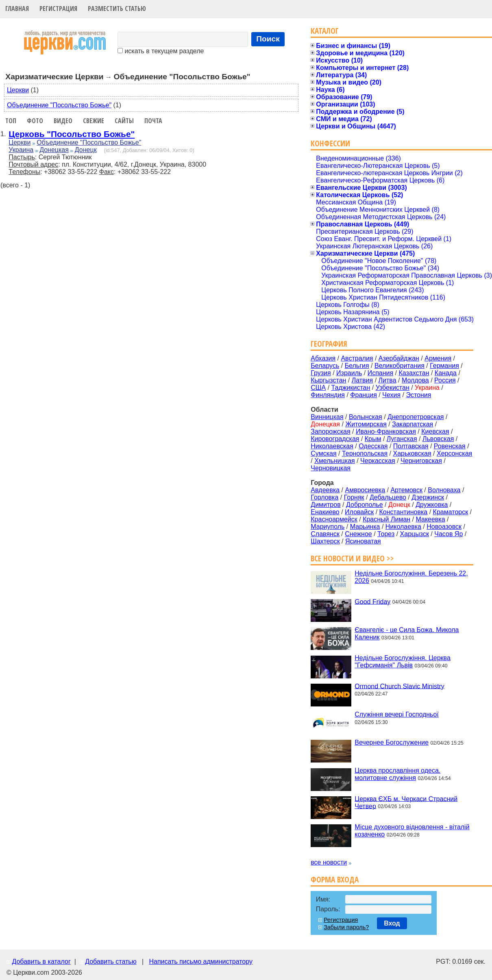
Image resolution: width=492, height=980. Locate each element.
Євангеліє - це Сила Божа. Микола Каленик (407, 633)
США (318, 388)
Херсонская (454, 453)
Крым (373, 439)
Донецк (86, 150)
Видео (63, 121)
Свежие (94, 121)
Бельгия (357, 366)
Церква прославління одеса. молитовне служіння (397, 774)
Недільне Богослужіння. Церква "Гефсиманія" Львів (402, 662)
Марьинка (365, 527)
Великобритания (399, 366)
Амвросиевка (365, 490)
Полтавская (411, 446)
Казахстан (414, 373)
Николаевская (332, 446)
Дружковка (432, 505)
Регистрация (58, 9)
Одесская (373, 446)
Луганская (402, 439)
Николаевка (403, 527)
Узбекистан (393, 388)
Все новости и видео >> (352, 558)
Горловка (324, 497)
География (329, 344)
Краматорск (451, 512)
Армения (438, 358)
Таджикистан (351, 388)
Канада (446, 373)
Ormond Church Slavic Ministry (399, 686)
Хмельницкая (335, 461)
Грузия (321, 373)
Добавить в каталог (41, 962)
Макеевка (430, 519)
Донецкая (54, 150)
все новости (329, 862)
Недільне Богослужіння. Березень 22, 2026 (411, 577)
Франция (364, 395)
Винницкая (327, 417)
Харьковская (412, 453)
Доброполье (365, 505)
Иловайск (359, 512)
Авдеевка (325, 490)
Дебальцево (388, 497)
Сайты (124, 121)
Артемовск (406, 490)
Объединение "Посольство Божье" (59, 105)
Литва (388, 380)
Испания (381, 373)
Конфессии (330, 143)
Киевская (435, 431)
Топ (11, 121)
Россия (445, 380)
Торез (386, 534)
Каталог (325, 31)
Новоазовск (444, 527)
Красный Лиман (386, 519)
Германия (444, 366)
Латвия (362, 380)
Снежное (358, 534)
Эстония (418, 395)
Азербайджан (399, 358)
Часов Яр (448, 534)
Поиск (268, 39)
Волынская (366, 417)
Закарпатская (413, 424)
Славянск (325, 534)
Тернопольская (365, 453)
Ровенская (450, 446)
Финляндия (328, 395)
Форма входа (335, 879)
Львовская (438, 439)
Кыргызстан (328, 380)
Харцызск (415, 534)
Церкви (18, 90)
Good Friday (372, 601)
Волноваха (444, 490)
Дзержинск (428, 497)
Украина (21, 150)
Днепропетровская (416, 417)
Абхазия (323, 358)
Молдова (415, 380)
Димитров (325, 505)
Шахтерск (325, 541)
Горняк (354, 497)
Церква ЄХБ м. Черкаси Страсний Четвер (406, 802)
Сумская (323, 453)
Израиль (349, 373)
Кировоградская (335, 439)
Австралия (357, 358)
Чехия (391, 395)
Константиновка (404, 512)
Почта (153, 121)
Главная (17, 9)
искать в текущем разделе (161, 51)
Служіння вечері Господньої (396, 714)
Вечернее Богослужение (392, 742)
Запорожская (330, 431)
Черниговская (421, 461)
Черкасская (378, 461)
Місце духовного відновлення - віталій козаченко (412, 831)
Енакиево (325, 512)
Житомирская (366, 424)
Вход (392, 923)
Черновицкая (331, 468)
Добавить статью (111, 962)
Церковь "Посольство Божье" (72, 134)
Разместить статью (117, 9)
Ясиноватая (363, 541)
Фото (35, 121)
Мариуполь (328, 527)
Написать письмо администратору (200, 962)
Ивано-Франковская (386, 431)
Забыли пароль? (346, 927)
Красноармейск (334, 519)
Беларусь (325, 366)
